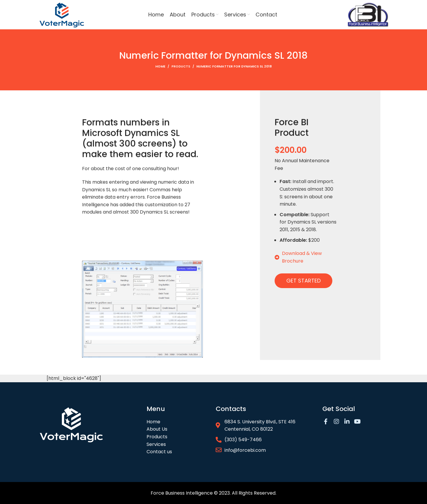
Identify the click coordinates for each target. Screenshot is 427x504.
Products (181, 66)
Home (160, 66)
